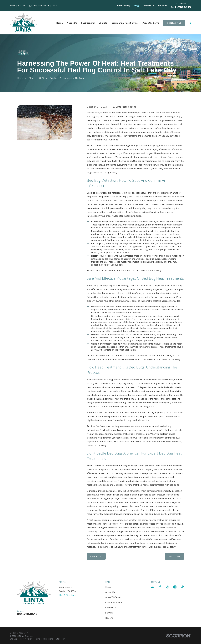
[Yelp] (167, 587)
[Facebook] (160, 587)
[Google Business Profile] (153, 587)
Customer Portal (114, 602)
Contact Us (149, 6)
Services (109, 613)
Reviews (163, 6)
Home (108, 587)
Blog (136, 6)
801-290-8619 (181, 7)
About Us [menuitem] (72, 23)
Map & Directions (67, 595)
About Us (110, 592)
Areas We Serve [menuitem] (151, 23)
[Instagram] (175, 587)
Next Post (175, 556)
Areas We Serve (113, 597)
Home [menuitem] (60, 23)
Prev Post (96, 556)
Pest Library (124, 6)
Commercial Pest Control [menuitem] (125, 23)
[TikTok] (182, 587)
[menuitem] (14, 639)
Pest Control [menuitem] (88, 23)
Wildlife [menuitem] (103, 23)
